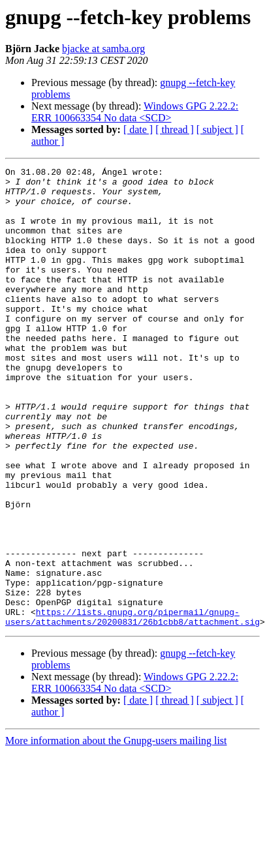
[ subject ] (217, 129)
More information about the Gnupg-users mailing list (116, 832)
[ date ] (138, 129)
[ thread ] (175, 129)
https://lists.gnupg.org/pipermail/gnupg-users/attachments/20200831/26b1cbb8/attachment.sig (132, 708)
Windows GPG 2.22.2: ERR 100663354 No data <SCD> (135, 112)
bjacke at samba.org (103, 49)
